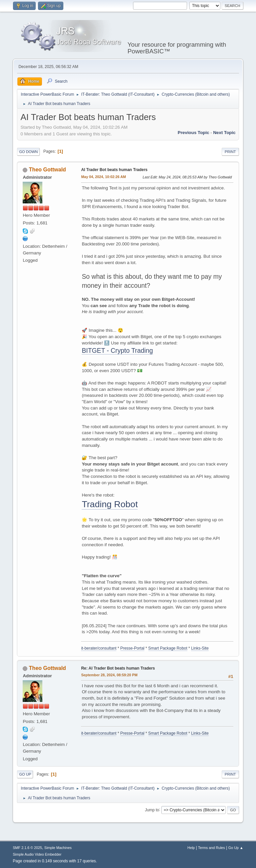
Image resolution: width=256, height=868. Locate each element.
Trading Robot (110, 504)
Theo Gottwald (47, 170)
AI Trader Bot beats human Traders (114, 170)
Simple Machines (58, 848)
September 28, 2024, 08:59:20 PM (109, 675)
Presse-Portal (132, 648)
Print (230, 152)
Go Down (28, 152)
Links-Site (200, 648)
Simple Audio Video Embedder (37, 854)
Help (191, 848)
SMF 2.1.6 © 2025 (27, 848)
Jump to (152, 810)
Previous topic (193, 133)
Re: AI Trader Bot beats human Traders (118, 668)
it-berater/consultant (99, 648)
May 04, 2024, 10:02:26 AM (103, 177)
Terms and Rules (211, 848)
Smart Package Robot (168, 648)
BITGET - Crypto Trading (117, 351)
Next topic (224, 133)
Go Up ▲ (236, 848)
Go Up (25, 774)
